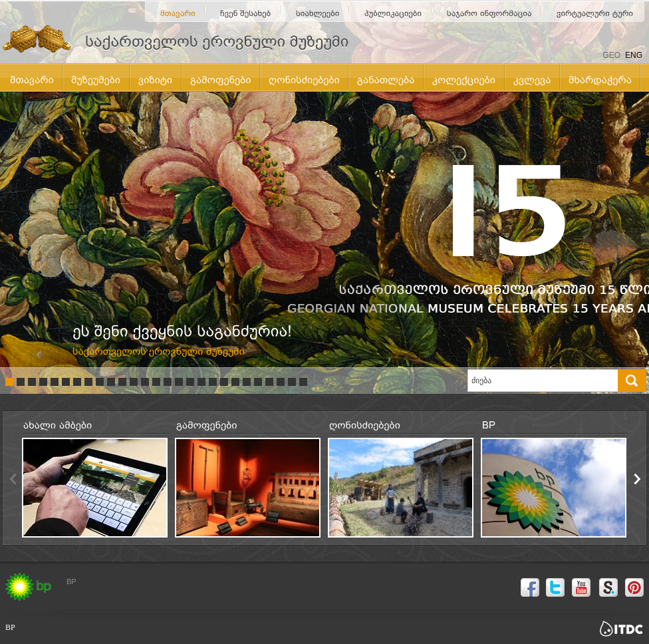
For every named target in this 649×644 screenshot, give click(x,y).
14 (156, 382)
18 (201, 382)
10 (111, 382)
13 (145, 382)
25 (281, 382)
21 (235, 382)
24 (269, 382)
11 (122, 382)
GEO (611, 55)
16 (179, 382)
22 (247, 382)
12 (134, 382)
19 (213, 382)
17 (190, 382)
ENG (634, 55)
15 (168, 382)
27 (303, 382)
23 (258, 382)
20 (224, 382)
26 (292, 382)
